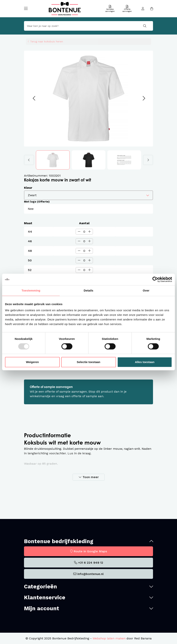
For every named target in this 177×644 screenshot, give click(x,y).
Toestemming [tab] (31, 290)
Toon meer (91, 477)
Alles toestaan (145, 362)
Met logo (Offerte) (37, 202)
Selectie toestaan (89, 362)
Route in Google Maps (90, 551)
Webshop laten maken (109, 638)
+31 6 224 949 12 (91, 563)
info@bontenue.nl (91, 574)
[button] (34, 98)
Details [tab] (88, 290)
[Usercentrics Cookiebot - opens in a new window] (155, 279)
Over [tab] (146, 290)
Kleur (28, 188)
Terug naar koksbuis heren (47, 41)
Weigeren (32, 362)
